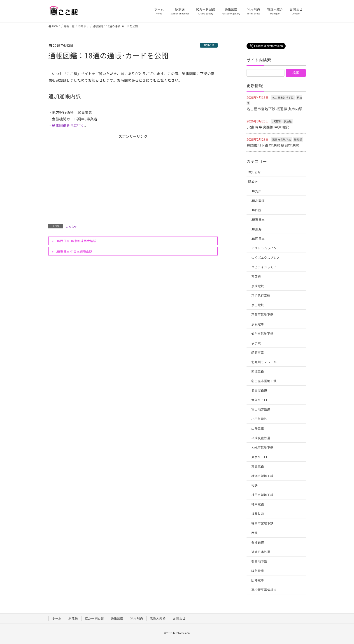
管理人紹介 (158, 618)
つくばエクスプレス (265, 258)
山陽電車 (258, 429)
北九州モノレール (264, 362)
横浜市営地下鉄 (262, 476)
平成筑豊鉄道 (261, 438)
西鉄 (254, 533)
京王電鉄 (258, 305)
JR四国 (256, 210)
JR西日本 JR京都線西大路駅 (76, 241)
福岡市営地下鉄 (282, 140)
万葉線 (256, 277)
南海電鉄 (258, 371)
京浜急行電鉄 (261, 296)
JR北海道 (258, 201)
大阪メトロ (259, 400)
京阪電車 (258, 324)
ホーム (57, 618)
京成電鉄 (258, 286)
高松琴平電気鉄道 (264, 590)
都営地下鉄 (259, 561)
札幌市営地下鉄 (262, 447)
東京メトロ (259, 457)
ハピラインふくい (264, 267)
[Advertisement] (133, 176)
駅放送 (288, 121)
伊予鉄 (256, 343)
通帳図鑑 (117, 618)
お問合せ (179, 618)
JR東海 (276, 121)
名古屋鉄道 (259, 390)
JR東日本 (258, 220)
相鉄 (254, 485)
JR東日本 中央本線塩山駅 (74, 252)
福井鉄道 (258, 514)
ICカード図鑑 (94, 618)
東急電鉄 (258, 466)
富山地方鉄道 (261, 409)
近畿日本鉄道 (261, 552)
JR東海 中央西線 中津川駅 (268, 127)
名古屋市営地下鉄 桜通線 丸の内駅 (275, 109)
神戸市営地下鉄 (262, 495)
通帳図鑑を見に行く (68, 126)
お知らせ (209, 45)
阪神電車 (258, 580)
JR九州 (256, 191)
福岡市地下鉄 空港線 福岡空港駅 (273, 145)
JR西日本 (258, 239)
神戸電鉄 (258, 504)
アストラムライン (264, 248)
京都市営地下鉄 (262, 314)
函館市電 (258, 353)
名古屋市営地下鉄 (283, 98)
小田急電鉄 (259, 419)
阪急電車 (258, 571)
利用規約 (137, 618)
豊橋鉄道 (258, 542)
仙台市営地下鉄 (262, 334)
